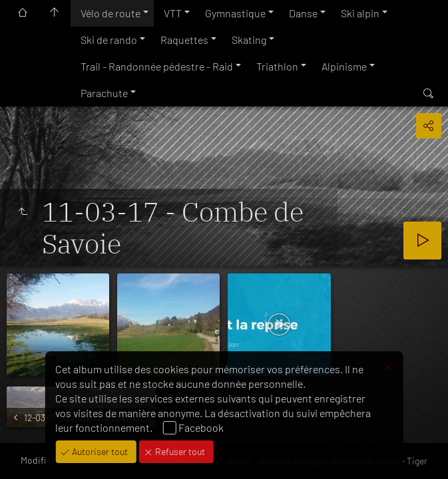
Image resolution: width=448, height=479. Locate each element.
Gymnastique (235, 13)
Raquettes (184, 40)
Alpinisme (344, 66)
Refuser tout (179, 451)
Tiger (417, 461)
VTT (173, 13)
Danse (303, 13)
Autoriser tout (99, 451)
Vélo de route (111, 13)
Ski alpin (360, 13)
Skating (249, 40)
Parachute (104, 93)
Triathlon (277, 66)
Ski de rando (109, 40)
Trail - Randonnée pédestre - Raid (157, 66)
